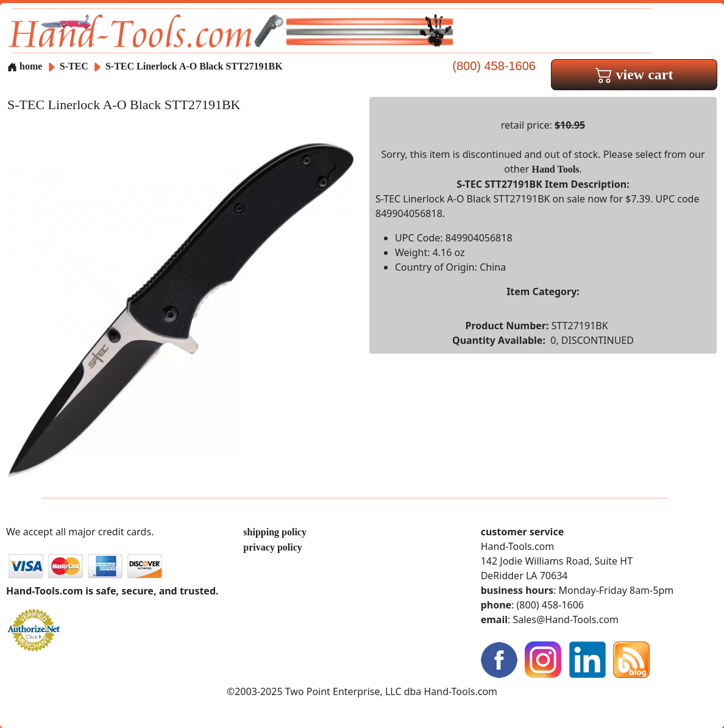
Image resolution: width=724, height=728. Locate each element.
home (25, 66)
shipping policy (275, 532)
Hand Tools (556, 169)
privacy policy (272, 547)
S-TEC (75, 66)
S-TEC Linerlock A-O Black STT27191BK (194, 66)
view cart (634, 74)
